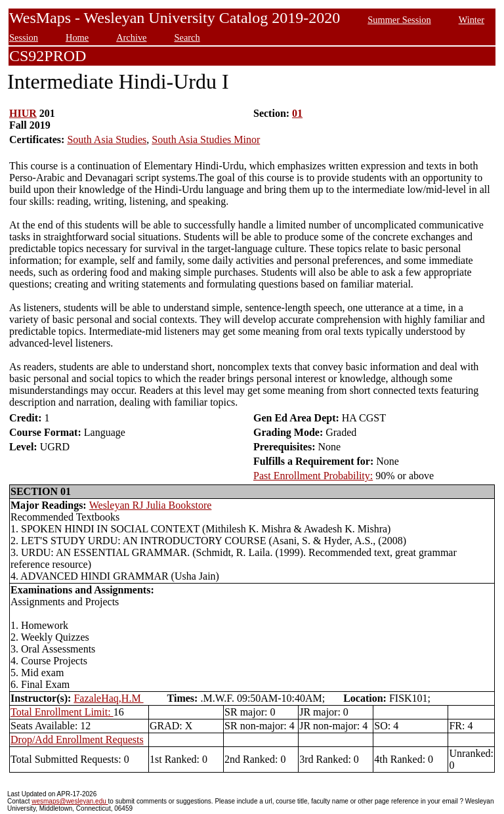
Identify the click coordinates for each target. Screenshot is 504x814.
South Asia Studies (107, 139)
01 (297, 113)
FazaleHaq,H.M (108, 698)
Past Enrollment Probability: (313, 476)
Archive (131, 37)
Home (77, 37)
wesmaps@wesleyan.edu (70, 801)
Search (187, 37)
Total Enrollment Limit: (62, 712)
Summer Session (399, 20)
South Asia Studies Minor (206, 139)
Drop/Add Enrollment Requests (77, 739)
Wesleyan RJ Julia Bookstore (151, 505)
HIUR (23, 113)
